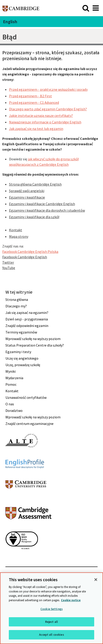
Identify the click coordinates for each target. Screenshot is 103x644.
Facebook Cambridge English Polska (30, 252)
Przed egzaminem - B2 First (30, 96)
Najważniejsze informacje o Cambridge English (45, 122)
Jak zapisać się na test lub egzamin (36, 129)
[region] (51, 608)
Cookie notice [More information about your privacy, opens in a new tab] (71, 600)
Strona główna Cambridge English (35, 184)
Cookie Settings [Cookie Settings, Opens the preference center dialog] (51, 609)
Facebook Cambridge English (25, 257)
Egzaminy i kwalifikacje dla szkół (34, 217)
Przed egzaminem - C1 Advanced (34, 102)
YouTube (9, 268)
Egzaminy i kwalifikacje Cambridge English (42, 204)
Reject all (51, 622)
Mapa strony (19, 236)
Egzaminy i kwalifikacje (27, 197)
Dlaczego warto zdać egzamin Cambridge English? (48, 109)
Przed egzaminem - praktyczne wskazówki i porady (48, 89)
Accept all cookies (51, 635)
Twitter (8, 262)
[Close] (96, 580)
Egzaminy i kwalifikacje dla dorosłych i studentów (47, 210)
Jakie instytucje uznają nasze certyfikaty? (41, 116)
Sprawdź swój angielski (27, 191)
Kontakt (16, 230)
